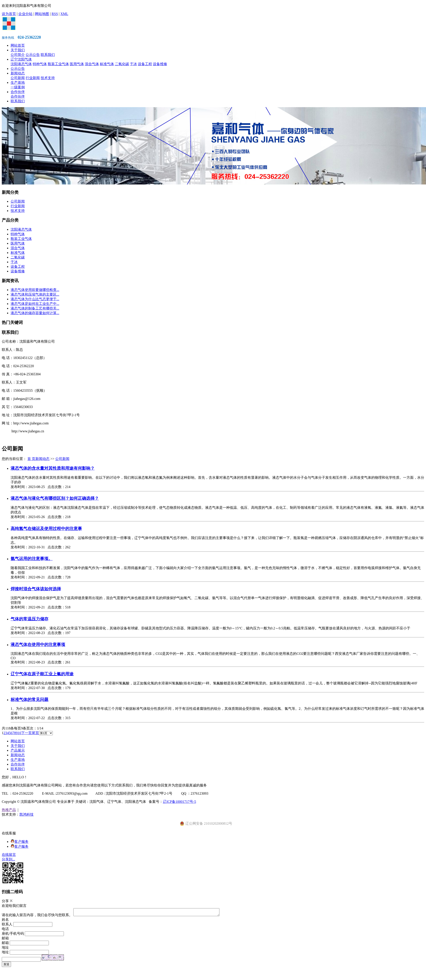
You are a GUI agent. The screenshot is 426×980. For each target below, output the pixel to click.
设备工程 (145, 64)
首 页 (31, 459)
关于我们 (18, 50)
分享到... (8, 859)
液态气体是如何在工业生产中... (35, 304)
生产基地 (18, 83)
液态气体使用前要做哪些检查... (35, 290)
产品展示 (18, 750)
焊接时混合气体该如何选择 (36, 589)
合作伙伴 (18, 92)
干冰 (133, 64)
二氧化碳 (122, 64)
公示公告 (33, 55)
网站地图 (42, 14)
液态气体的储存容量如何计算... (35, 313)
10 (19, 733)
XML (64, 14)
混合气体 (92, 64)
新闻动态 (18, 73)
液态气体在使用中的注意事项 (38, 645)
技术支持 (48, 78)
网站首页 (18, 45)
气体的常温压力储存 (29, 619)
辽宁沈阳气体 (21, 59)
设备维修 (160, 64)
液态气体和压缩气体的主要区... (35, 294)
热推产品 (9, 810)
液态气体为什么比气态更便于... (35, 299)
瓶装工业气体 (58, 64)
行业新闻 (33, 78)
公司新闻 (18, 78)
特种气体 (40, 64)
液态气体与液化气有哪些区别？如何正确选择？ (55, 498)
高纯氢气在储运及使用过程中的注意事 (46, 529)
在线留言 (9, 855)
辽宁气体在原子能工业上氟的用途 (42, 674)
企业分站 (25, 14)
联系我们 (48, 55)
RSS (55, 14)
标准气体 (107, 64)
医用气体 (77, 64)
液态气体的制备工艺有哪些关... (35, 308)
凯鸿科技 (27, 814)
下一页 (27, 733)
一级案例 (18, 87)
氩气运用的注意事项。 (32, 559)
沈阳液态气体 (21, 64)
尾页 (35, 733)
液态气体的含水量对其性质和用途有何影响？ (53, 468)
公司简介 (18, 55)
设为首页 (9, 14)
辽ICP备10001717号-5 (179, 802)
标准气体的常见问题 (29, 700)
